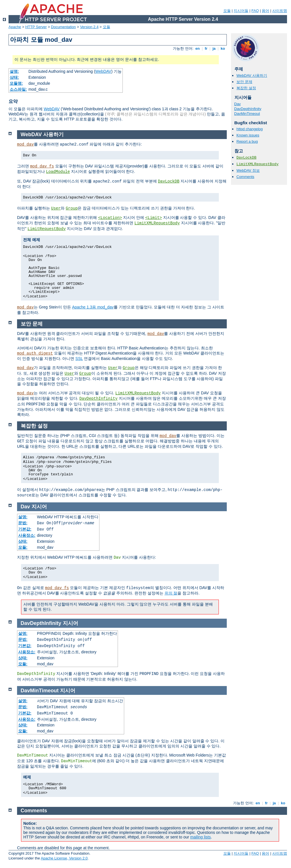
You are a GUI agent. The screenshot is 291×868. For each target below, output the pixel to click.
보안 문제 (244, 82)
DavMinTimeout (247, 114)
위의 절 (171, 593)
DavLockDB (246, 158)
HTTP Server (36, 27)
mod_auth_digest (35, 353)
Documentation (63, 27)
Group (72, 208)
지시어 (39, 507)
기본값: (25, 529)
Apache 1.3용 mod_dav (93, 307)
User (56, 208)
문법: (23, 523)
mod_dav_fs (42, 166)
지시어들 (241, 11)
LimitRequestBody (47, 229)
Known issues (248, 135)
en (198, 48)
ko (223, 48)
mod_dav (25, 144)
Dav (237, 104)
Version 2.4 (89, 27)
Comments (245, 177)
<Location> (110, 218)
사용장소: (27, 535)
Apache (15, 27)
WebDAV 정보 (248, 170)
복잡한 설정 (246, 88)
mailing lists (200, 837)
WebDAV (103, 71)
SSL (79, 359)
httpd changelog (250, 129)
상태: (14, 77)
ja (214, 48)
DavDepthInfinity (248, 109)
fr (206, 48)
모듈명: (16, 83)
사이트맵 (280, 11)
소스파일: (18, 89)
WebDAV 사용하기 (252, 75)
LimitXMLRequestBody (257, 164)
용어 (265, 11)
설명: (14, 71)
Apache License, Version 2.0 (64, 858)
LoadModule (58, 172)
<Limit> (154, 218)
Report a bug (247, 141)
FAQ (255, 11)
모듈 (227, 11)
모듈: (23, 547)
